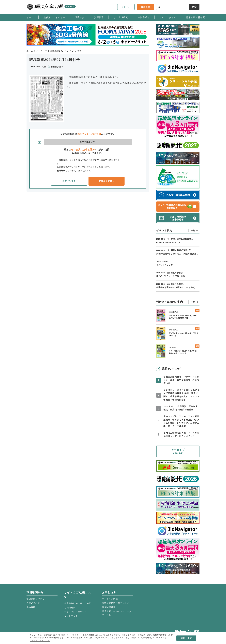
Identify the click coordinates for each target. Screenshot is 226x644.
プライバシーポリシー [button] (40, 641)
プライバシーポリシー (76, 612)
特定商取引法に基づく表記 (78, 603)
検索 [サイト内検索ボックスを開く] (194, 7)
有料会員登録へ (106, 181)
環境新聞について (36, 599)
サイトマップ (71, 616)
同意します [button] (186, 638)
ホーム (30, 51)
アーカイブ (42, 51)
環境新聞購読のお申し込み (116, 603)
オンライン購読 (110, 599)
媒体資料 (31, 607)
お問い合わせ (33, 603)
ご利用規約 (70, 608)
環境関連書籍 (109, 607)
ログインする (69, 181)
